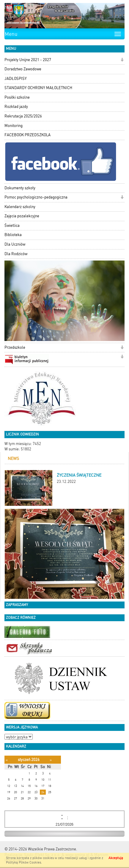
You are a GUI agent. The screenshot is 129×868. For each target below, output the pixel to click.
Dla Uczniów (15, 244)
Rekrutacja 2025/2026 (23, 116)
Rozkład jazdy (16, 107)
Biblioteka (13, 235)
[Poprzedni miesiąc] (7, 760)
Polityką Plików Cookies (23, 862)
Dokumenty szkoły (20, 188)
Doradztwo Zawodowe (23, 69)
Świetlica (12, 225)
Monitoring (14, 126)
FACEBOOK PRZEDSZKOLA (27, 135)
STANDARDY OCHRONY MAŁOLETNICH (38, 88)
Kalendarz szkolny (20, 207)
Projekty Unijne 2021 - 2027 (28, 60)
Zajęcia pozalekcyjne (22, 216)
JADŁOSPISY (16, 79)
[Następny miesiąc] (51, 760)
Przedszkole (15, 347)
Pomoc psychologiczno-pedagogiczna (36, 197)
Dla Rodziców (16, 254)
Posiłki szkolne (17, 97)
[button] (122, 60)
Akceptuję (116, 858)
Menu (11, 34)
